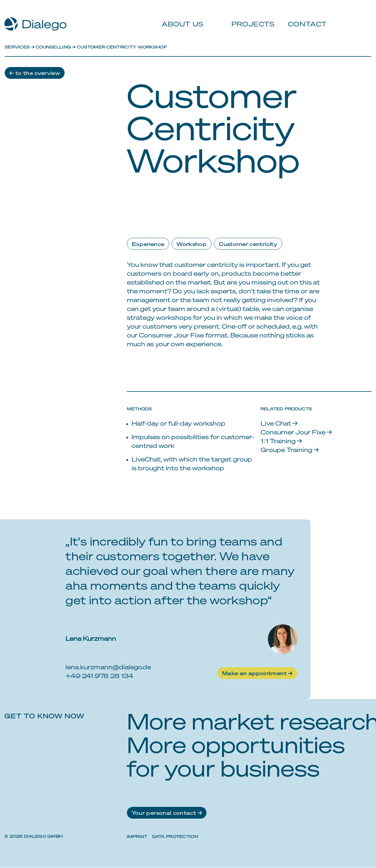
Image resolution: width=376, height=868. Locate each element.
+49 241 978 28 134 (99, 676)
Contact (304, 18)
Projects (250, 18)
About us (181, 18)
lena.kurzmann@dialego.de (108, 667)
